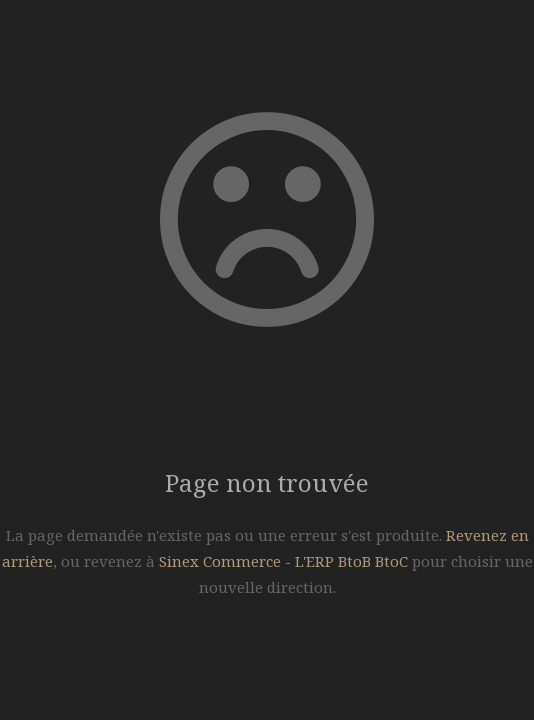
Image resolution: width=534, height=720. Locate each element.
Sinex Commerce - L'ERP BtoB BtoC (283, 561)
